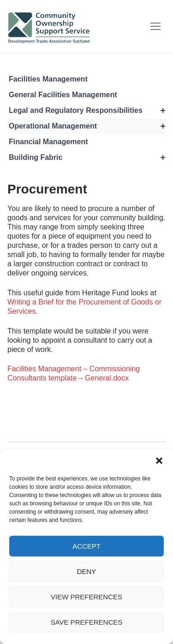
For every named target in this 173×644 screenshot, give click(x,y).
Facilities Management (48, 79)
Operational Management (87, 126)
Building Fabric (87, 158)
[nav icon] (155, 26)
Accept (86, 546)
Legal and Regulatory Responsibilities (87, 111)
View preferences (86, 597)
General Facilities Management (63, 95)
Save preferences (87, 622)
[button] (159, 461)
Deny (87, 571)
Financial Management (48, 142)
